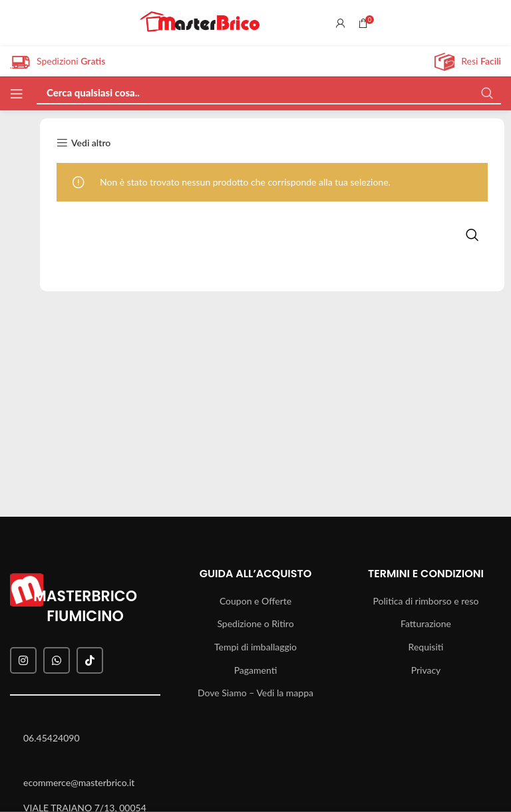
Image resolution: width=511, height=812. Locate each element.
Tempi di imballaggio (255, 647)
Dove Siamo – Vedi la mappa (255, 693)
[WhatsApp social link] (57, 660)
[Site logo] (200, 22)
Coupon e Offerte (255, 601)
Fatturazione (426, 623)
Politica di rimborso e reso (426, 601)
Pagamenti (256, 670)
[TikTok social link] (90, 660)
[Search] (269, 89)
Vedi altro (91, 143)
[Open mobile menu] (17, 94)
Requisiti (426, 647)
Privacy (426, 670)
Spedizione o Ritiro (255, 623)
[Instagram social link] (23, 660)
